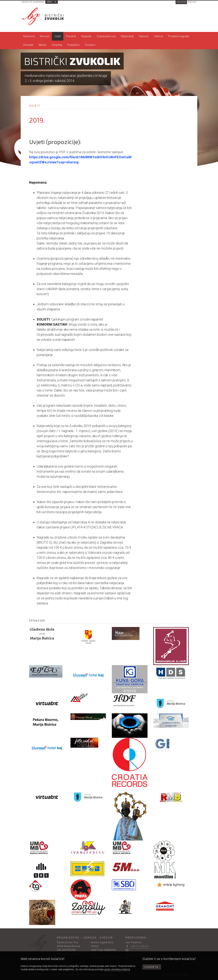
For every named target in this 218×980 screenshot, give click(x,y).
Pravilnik (71, 36)
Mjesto (43, 45)
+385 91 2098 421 (139, 946)
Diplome (144, 36)
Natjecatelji (127, 36)
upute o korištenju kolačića (117, 969)
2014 (49, 2)
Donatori (90, 45)
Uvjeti (58, 36)
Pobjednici (73, 45)
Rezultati (28, 45)
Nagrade (86, 36)
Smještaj (57, 45)
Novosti (45, 36)
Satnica (158, 36)
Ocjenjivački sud (106, 36)
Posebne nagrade (179, 36)
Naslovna (29, 36)
